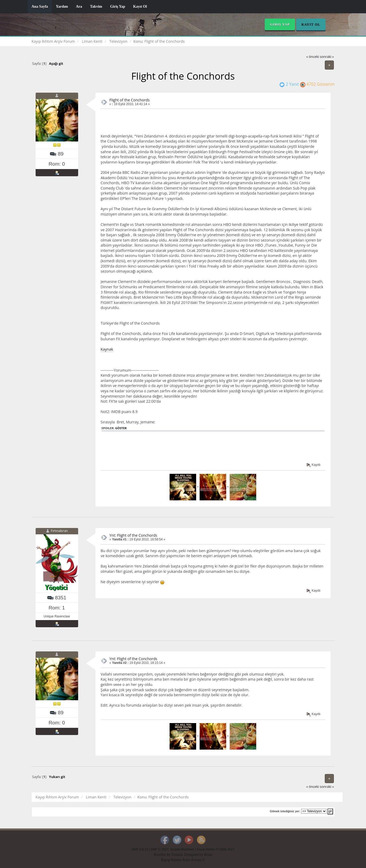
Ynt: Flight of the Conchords (133, 535)
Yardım (62, 7)
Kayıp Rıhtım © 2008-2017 (215, 849)
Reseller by (163, 855)
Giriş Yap (118, 7)
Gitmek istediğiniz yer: (285, 811)
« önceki (313, 57)
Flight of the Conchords (130, 100)
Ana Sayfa (40, 7)
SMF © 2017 (160, 849)
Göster (121, 428)
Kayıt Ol (140, 7)
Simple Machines (182, 849)
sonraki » (327, 57)
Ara (79, 7)
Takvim (96, 7)
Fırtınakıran (59, 531)
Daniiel (177, 855)
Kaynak (107, 349)
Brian (208, 855)
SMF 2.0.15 (140, 849)
